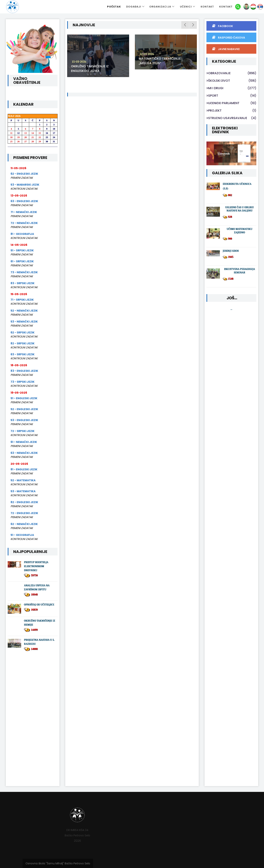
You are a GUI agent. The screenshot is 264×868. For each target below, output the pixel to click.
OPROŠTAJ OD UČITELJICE (39, 605)
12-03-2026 (147, 54)
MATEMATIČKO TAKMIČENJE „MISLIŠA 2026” (160, 61)
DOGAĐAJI (134, 7)
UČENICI (186, 7)
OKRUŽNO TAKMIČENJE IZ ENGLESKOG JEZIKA (90, 69)
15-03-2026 (79, 62)
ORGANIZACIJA (160, 7)
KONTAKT (207, 7)
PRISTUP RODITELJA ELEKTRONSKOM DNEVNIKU (36, 566)
